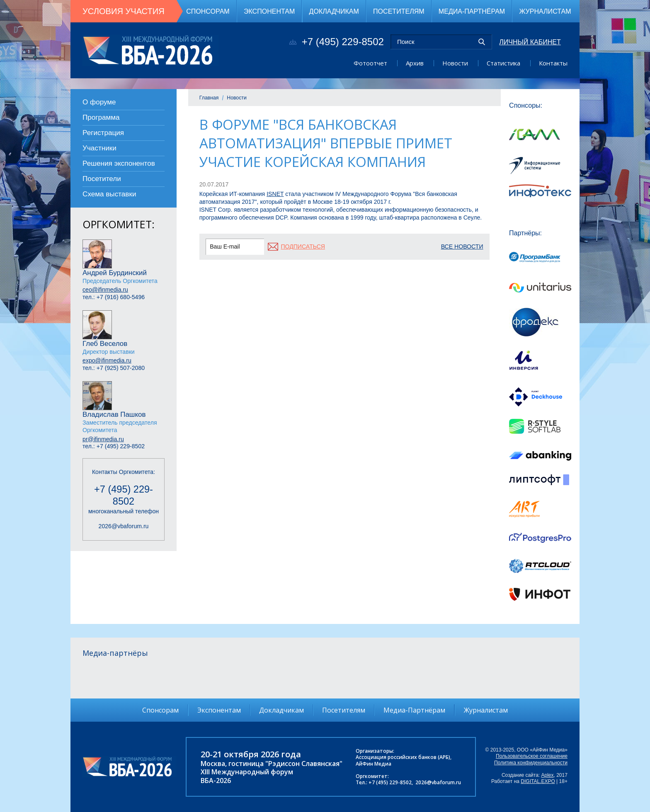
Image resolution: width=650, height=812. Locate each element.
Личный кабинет (530, 42)
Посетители (102, 179)
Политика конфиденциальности (531, 763)
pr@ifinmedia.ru (103, 439)
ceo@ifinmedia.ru (105, 290)
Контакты (553, 63)
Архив (415, 63)
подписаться (303, 247)
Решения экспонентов (119, 163)
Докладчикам (334, 11)
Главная (209, 98)
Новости (455, 63)
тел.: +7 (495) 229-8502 (114, 446)
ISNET (275, 194)
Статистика (503, 63)
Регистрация (103, 133)
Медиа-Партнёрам (472, 11)
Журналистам (545, 11)
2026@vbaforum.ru (124, 526)
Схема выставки (109, 194)
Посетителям (399, 11)
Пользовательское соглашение (532, 756)
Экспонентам (269, 11)
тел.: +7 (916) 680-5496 (114, 297)
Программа (101, 117)
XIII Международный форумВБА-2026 (247, 776)
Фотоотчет (370, 63)
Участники (99, 148)
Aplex (548, 775)
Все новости (462, 247)
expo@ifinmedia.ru (107, 360)
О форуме (99, 102)
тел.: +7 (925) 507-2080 (114, 368)
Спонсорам (208, 11)
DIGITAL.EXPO (538, 781)
